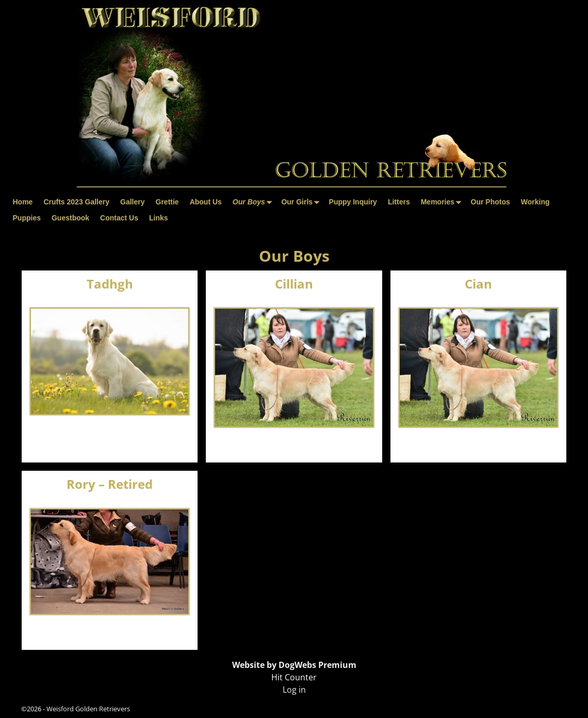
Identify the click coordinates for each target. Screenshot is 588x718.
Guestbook (70, 218)
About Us (206, 202)
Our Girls (302, 202)
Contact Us (119, 218)
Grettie (167, 202)
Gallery (132, 202)
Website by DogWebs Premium (294, 665)
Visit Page (173, 444)
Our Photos (491, 202)
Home (23, 202)
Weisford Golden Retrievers (88, 709)
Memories (443, 202)
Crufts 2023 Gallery (76, 202)
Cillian (294, 284)
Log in (294, 690)
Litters (399, 202)
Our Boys (254, 202)
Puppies (27, 218)
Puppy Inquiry (353, 202)
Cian (478, 284)
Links (159, 218)
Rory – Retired (110, 484)
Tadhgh (110, 284)
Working (535, 202)
